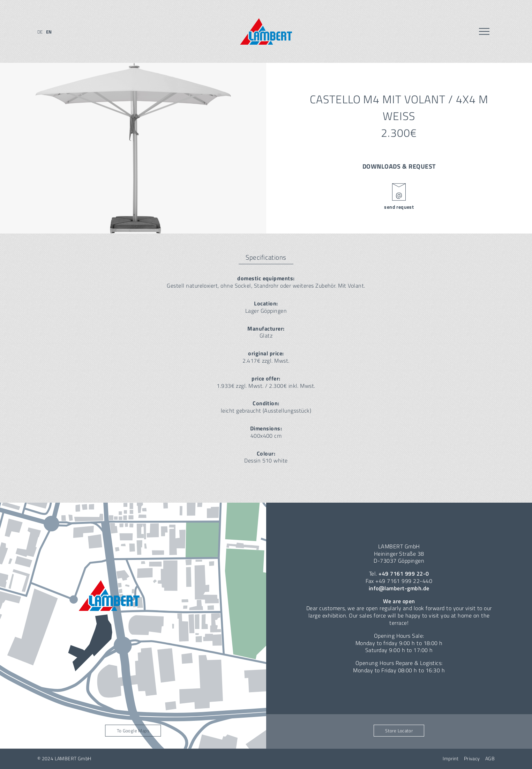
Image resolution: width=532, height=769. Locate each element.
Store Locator (399, 731)
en (49, 32)
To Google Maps (133, 731)
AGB (490, 759)
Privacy (472, 759)
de (40, 32)
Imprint (451, 759)
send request (399, 207)
